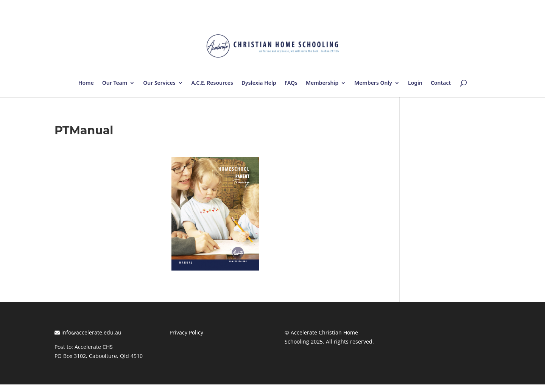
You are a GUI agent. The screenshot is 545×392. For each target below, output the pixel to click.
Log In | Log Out (470, 8)
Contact (441, 83)
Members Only (373, 83)
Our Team (115, 83)
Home (86, 83)
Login (415, 83)
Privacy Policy (186, 332)
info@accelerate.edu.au (88, 332)
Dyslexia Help (259, 83)
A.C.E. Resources (212, 83)
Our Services (159, 83)
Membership (322, 83)
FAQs (291, 83)
